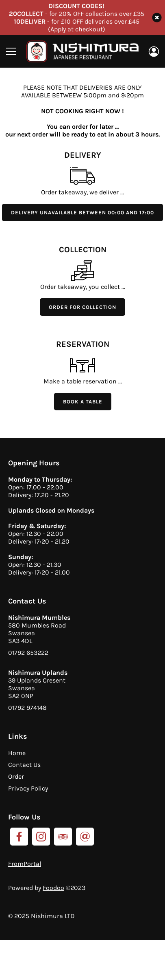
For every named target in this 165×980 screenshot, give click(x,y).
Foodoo (53, 888)
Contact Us (24, 765)
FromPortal (25, 864)
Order (16, 776)
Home (17, 753)
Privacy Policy (28, 788)
